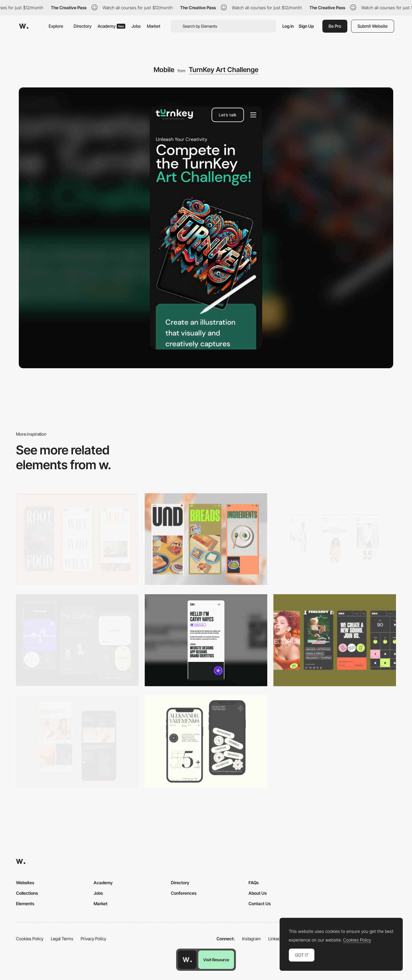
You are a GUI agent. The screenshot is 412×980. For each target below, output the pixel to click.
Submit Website (373, 26)
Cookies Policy (30, 939)
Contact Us (260, 903)
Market (154, 26)
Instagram (251, 939)
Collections (27, 893)
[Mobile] (77, 539)
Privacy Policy (93, 939)
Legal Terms (62, 939)
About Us (258, 893)
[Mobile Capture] (77, 742)
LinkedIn (276, 939)
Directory (83, 26)
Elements (25, 903)
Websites (25, 883)
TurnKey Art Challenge (224, 70)
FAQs (254, 883)
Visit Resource (216, 960)
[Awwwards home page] (187, 960)
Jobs (136, 26)
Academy (111, 26)
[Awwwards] (24, 26)
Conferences (184, 893)
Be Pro (335, 26)
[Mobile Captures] (77, 640)
